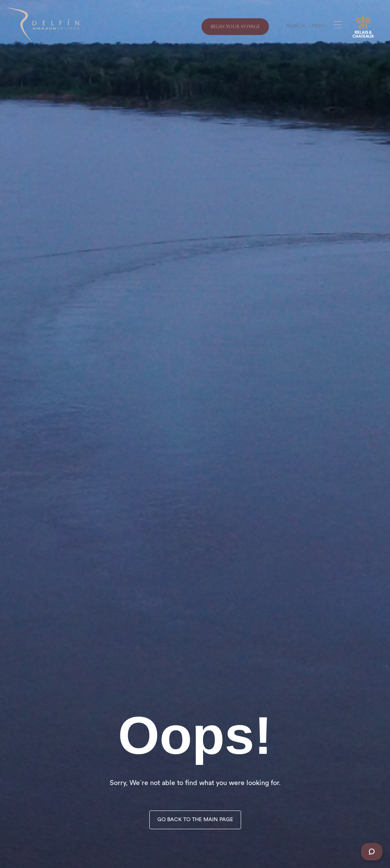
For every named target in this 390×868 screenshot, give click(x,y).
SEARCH (295, 27)
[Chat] (372, 852)
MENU (319, 27)
